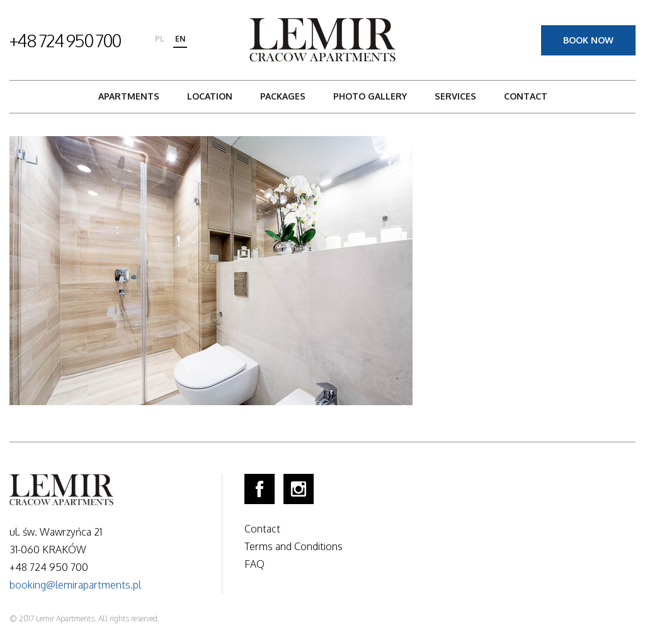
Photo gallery (370, 96)
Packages (283, 96)
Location (210, 96)
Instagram (299, 489)
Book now (588, 40)
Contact (526, 96)
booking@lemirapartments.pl (75, 585)
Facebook (260, 489)
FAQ (254, 564)
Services (455, 96)
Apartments (129, 96)
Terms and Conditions (294, 546)
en (180, 39)
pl (159, 39)
